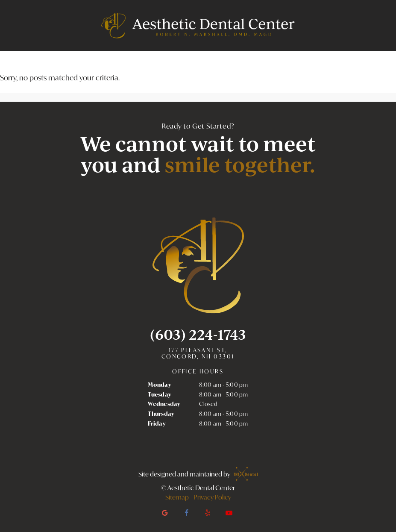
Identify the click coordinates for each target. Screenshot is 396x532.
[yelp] (208, 513)
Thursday (161, 414)
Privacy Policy (212, 497)
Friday (157, 423)
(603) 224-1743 (198, 334)
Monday (160, 385)
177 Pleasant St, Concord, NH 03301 (198, 354)
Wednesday (164, 404)
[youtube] (229, 513)
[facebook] (186, 513)
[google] (165, 513)
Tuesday (160, 394)
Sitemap (177, 497)
